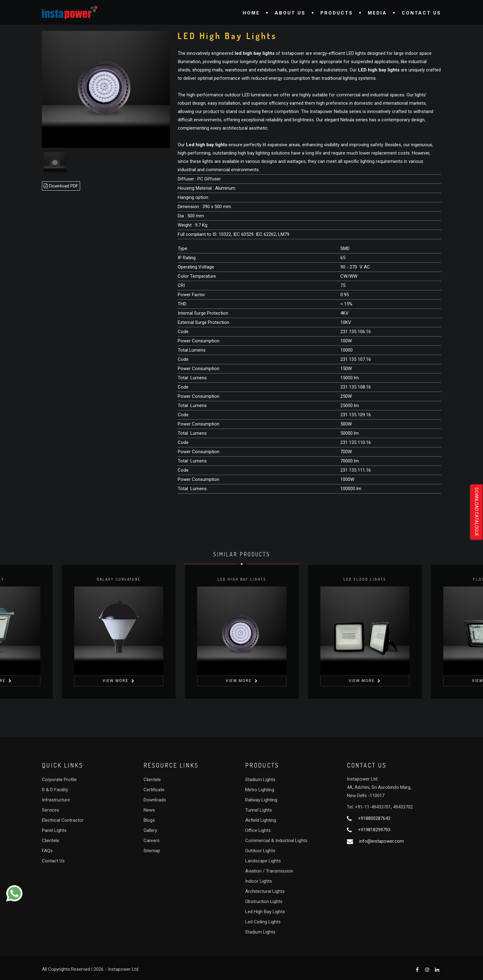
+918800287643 (374, 818)
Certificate (154, 790)
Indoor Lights (259, 881)
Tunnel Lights (259, 810)
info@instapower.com (382, 841)
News (149, 810)
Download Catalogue (477, 512)
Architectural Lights (265, 891)
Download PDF (61, 186)
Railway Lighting (261, 800)
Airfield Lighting (261, 820)
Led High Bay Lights (265, 912)
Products (337, 13)
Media (377, 13)
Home (251, 13)
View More (116, 681)
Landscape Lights (263, 861)
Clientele (51, 841)
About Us (290, 13)
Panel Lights (54, 830)
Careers (152, 841)
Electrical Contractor (63, 820)
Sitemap (152, 851)
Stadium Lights (260, 780)
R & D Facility (55, 790)
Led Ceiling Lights (263, 922)
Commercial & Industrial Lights (276, 841)
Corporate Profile (59, 780)
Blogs (149, 820)
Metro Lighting (260, 790)
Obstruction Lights (264, 901)
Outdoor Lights (260, 851)
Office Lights (258, 830)
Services (51, 810)
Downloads (155, 800)
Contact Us (421, 13)
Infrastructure (56, 800)
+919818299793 (374, 830)
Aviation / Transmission (269, 871)
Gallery (150, 830)
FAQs (47, 851)
